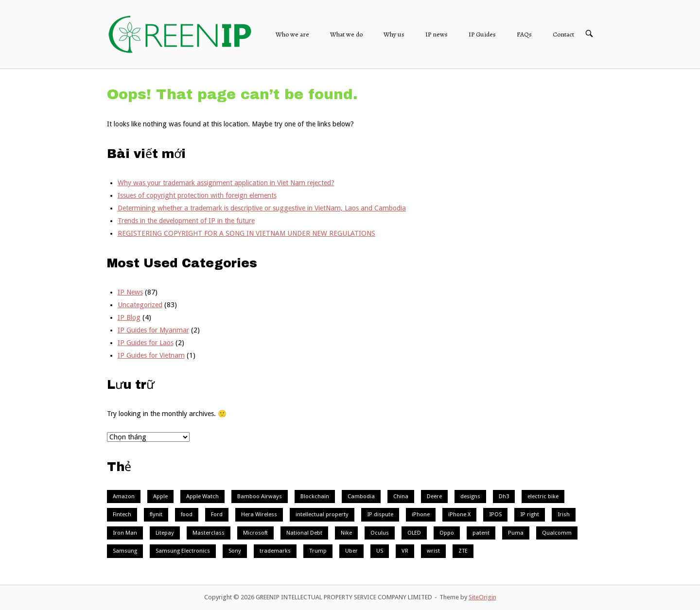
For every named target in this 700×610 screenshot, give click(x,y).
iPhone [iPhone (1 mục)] (421, 514)
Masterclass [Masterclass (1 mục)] (209, 533)
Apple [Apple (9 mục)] (160, 496)
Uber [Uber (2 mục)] (351, 551)
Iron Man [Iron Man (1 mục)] (125, 533)
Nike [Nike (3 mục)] (346, 533)
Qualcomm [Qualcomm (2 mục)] (557, 533)
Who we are (292, 34)
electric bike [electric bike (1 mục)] (543, 496)
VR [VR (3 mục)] (405, 551)
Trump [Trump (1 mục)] (318, 551)
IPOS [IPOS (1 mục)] (495, 514)
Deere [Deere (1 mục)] (434, 496)
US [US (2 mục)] (380, 551)
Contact (563, 34)
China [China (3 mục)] (401, 496)
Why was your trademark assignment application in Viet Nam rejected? (226, 183)
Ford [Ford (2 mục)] (217, 514)
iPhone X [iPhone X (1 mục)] (459, 514)
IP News (130, 292)
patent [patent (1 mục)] (481, 533)
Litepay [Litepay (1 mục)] (165, 533)
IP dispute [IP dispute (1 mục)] (380, 514)
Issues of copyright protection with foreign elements (197, 195)
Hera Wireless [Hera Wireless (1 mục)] (259, 514)
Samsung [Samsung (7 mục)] (125, 551)
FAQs (524, 34)
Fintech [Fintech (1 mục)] (122, 514)
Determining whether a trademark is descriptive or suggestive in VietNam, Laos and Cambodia (262, 208)
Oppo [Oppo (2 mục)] (447, 533)
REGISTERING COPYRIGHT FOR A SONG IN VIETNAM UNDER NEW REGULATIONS (246, 233)
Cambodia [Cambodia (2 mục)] (361, 496)
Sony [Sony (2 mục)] (235, 551)
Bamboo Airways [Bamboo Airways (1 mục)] (260, 496)
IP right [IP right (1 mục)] (530, 514)
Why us (394, 34)
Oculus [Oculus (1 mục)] (380, 533)
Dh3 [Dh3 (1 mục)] (504, 496)
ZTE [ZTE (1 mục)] (463, 551)
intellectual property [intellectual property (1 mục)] (322, 514)
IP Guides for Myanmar (153, 330)
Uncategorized (140, 305)
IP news (437, 34)
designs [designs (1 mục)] (470, 496)
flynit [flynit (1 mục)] (156, 514)
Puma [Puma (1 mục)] (516, 533)
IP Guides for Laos (146, 343)
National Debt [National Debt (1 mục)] (304, 533)
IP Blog (129, 317)
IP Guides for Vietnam (151, 355)
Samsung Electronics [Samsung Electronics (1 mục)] (183, 551)
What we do (346, 34)
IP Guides (482, 34)
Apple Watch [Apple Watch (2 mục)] (202, 496)
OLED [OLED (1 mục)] (414, 533)
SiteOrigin (482, 597)
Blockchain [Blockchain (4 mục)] (315, 496)
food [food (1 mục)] (187, 514)
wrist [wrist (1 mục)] (433, 551)
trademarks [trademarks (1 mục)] (275, 551)
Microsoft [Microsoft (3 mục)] (255, 533)
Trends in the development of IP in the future (186, 221)
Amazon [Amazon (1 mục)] (124, 496)
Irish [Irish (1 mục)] (564, 514)
